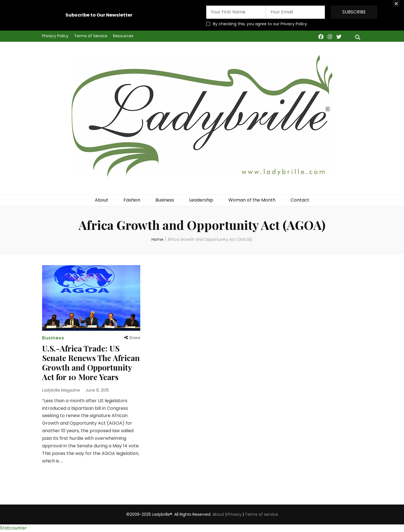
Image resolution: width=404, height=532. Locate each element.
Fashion (132, 200)
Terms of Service (91, 36)
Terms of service (261, 514)
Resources (123, 36)
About (102, 200)
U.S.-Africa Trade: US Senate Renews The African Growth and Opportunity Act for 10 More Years (91, 363)
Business (165, 200)
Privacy (235, 514)
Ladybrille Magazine (61, 390)
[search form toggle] (358, 38)
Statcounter (13, 528)
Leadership (201, 200)
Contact (300, 200)
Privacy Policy (55, 36)
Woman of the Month (252, 200)
